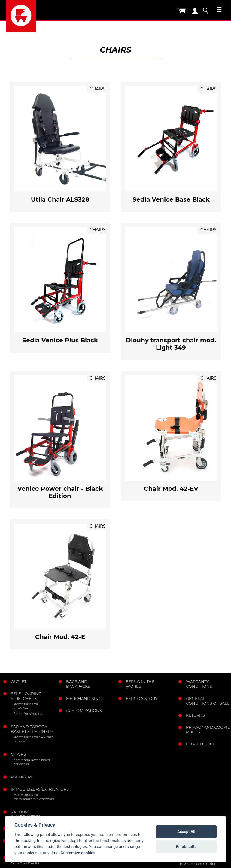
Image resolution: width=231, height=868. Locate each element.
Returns (195, 715)
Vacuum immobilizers (26, 814)
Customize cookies (78, 853)
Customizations (84, 710)
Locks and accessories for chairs (32, 762)
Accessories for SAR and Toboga (33, 739)
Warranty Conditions (199, 684)
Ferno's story (142, 698)
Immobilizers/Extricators (32, 789)
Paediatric (23, 777)
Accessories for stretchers (26, 706)
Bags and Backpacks (78, 684)
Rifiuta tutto (186, 847)
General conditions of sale (208, 701)
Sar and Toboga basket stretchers (32, 729)
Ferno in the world (140, 684)
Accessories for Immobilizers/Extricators (34, 797)
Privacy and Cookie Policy (208, 730)
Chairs (18, 754)
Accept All (186, 832)
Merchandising (84, 698)
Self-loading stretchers (26, 696)
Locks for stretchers (29, 714)
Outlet (19, 681)
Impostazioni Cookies (198, 864)
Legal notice (201, 744)
